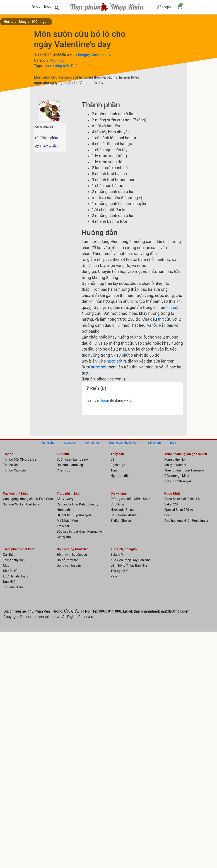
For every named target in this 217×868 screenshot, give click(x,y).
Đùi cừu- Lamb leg (70, 465)
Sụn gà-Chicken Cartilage (21, 504)
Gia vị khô (64, 537)
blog (23, 22)
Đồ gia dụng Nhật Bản (73, 549)
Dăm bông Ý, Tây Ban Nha (129, 566)
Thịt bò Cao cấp (14, 470)
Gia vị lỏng (118, 494)
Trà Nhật (63, 526)
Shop (36, 6)
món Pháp (72, 66)
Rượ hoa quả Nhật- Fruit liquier (186, 521)
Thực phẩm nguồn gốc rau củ (186, 454)
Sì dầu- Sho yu (121, 521)
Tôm (114, 470)
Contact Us (92, 443)
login (106, 400)
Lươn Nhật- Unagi (16, 576)
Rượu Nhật (172, 494)
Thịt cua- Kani (13, 587)
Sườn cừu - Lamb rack (73, 460)
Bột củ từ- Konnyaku (179, 481)
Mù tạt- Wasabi (175, 465)
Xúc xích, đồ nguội (124, 549)
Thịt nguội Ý (119, 571)
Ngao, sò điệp (121, 476)
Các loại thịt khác (16, 494)
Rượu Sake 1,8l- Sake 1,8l (183, 499)
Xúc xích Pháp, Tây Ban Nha (131, 560)
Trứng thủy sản (14, 560)
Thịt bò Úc (10, 465)
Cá (112, 460)
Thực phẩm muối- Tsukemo (184, 470)
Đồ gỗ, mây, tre (68, 560)
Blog (48, 6)
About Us (70, 443)
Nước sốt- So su (122, 510)
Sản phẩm (154, 443)
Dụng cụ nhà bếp (69, 566)
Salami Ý (117, 555)
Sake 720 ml (173, 504)
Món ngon (40, 22)
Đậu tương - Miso (177, 476)
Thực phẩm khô (68, 494)
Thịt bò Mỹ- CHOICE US (20, 460)
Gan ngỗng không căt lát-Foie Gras (28, 499)
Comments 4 (101, 55)
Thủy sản (117, 454)
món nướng (53, 66)
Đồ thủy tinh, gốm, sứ (72, 555)
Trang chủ (48, 443)
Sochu (169, 515)
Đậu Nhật (10, 582)
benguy (84, 55)
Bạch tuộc (118, 465)
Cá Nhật (9, 555)
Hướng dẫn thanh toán (124, 443)
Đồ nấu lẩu (11, 571)
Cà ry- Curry (65, 499)
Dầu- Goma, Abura (124, 515)
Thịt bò (8, 454)
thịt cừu (87, 66)
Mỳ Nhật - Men (67, 521)
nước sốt (115, 361)
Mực (6, 566)
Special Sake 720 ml (179, 510)
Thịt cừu (63, 454)
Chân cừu (64, 470)
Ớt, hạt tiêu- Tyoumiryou (74, 515)
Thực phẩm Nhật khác (19, 549)
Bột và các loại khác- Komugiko (80, 532)
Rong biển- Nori (176, 460)
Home (8, 22)
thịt (161, 319)
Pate (114, 576)
